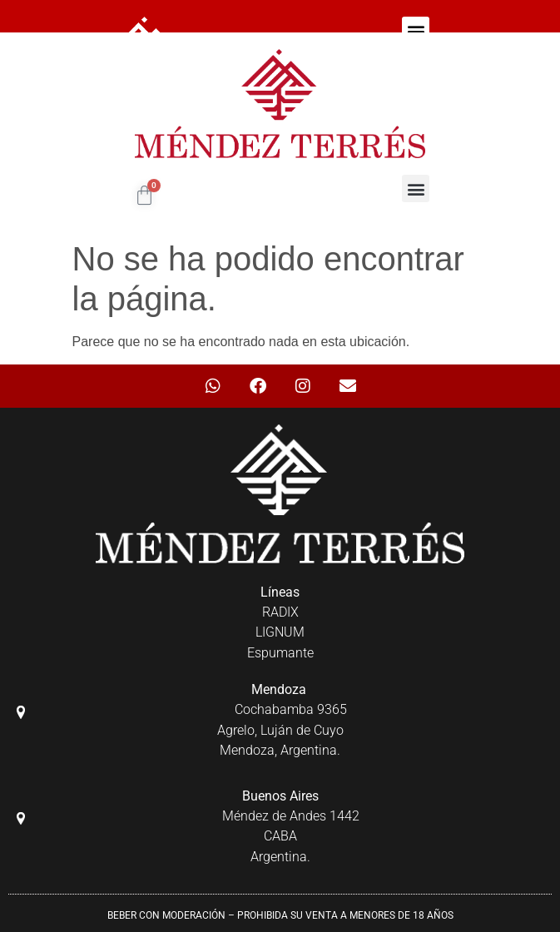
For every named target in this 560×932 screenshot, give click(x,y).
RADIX (280, 612)
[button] (416, 30)
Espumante (280, 653)
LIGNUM (280, 632)
